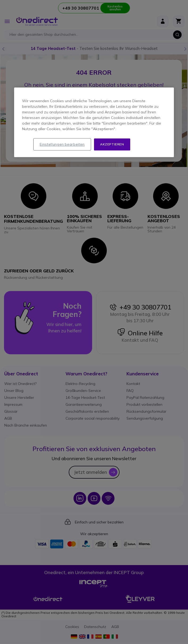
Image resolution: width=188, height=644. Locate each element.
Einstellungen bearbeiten (62, 144)
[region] (94, 122)
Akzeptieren (112, 144)
